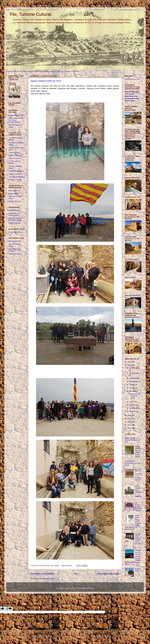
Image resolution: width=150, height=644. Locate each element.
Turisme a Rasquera (16, 177)
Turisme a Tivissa (15, 180)
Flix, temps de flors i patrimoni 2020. (138, 507)
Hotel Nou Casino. (15, 254)
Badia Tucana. (14, 194)
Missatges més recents (42, 574)
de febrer (133, 408)
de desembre (134, 368)
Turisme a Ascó (14, 153)
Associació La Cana (132, 79)
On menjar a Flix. (15, 232)
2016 (130, 422)
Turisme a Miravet (15, 174)
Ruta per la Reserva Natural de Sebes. (16, 219)
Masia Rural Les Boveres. (15, 250)
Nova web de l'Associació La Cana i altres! (133, 463)
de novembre (134, 373)
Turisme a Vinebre (15, 155)
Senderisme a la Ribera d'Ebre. (15, 214)
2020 (130, 362)
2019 (130, 365)
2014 (130, 428)
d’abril (132, 402)
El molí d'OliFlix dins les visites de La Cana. (138, 452)
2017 (130, 419)
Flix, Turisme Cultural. (31, 14)
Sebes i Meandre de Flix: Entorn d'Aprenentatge (16, 120)
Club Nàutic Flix (14, 191)
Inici (76, 574)
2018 (130, 415)
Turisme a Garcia (15, 158)
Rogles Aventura (15, 201)
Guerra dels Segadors (63, 71)
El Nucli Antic (138, 570)
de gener (133, 411)
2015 (130, 425)
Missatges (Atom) (48, 579)
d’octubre (133, 378)
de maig (133, 391)
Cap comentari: (67, 566)
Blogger (91, 588)
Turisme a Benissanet (17, 171)
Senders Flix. (13, 210)
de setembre (134, 381)
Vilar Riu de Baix (15, 241)
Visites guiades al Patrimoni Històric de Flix (133, 440)
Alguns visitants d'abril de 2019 (46, 81)
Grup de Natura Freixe (17, 115)
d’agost (132, 385)
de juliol (133, 388)
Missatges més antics (109, 574)
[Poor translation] (9, 609)
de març (133, 405)
